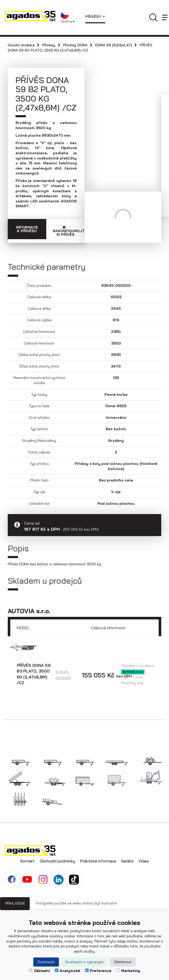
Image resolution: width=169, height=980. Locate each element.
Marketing (128, 971)
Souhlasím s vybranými (84, 962)
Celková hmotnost (108, 628)
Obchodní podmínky (57, 861)
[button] (69, 18)
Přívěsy (95, 17)
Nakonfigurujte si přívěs (69, 231)
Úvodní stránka (21, 45)
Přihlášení (15, 903)
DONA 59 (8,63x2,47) (113, 45)
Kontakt (28, 861)
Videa (144, 861)
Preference (98, 971)
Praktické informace (98, 861)
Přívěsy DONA (75, 45)
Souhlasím (46, 962)
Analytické (68, 971)
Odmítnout (123, 962)
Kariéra (127, 861)
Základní (40, 971)
